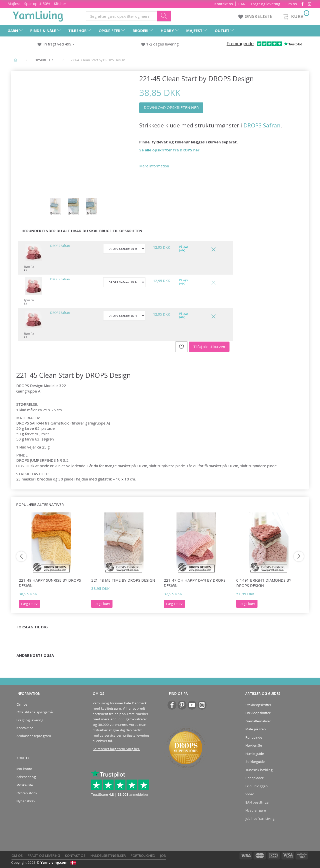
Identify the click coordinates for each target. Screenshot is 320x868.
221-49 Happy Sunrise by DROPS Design (50, 583)
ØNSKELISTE (256, 16)
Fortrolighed (143, 856)
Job (163, 856)
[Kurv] (296, 16)
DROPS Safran (262, 125)
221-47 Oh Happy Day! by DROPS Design (195, 583)
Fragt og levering (265, 4)
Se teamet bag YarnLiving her (116, 749)
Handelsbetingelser (108, 856)
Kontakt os (224, 4)
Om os (291, 4)
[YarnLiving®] (38, 15)
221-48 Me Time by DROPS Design (123, 580)
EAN (242, 4)
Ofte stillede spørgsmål (35, 712)
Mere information (154, 166)
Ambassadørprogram (34, 736)
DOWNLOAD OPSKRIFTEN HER (171, 107)
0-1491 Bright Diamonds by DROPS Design (264, 583)
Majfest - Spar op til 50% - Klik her (37, 3)
